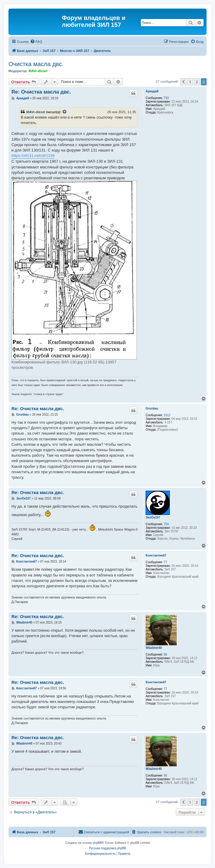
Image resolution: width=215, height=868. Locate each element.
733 (166, 98)
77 (165, 562)
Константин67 (156, 555)
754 (166, 524)
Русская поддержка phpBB (107, 848)
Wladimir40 (154, 648)
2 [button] (197, 82)
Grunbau (152, 408)
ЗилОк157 (153, 517)
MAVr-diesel (38, 71)
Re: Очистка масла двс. (41, 92)
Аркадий (152, 91)
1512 (167, 415)
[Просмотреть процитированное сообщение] (65, 112)
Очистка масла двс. (36, 64)
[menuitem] (36, 42)
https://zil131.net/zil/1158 (33, 156)
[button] (183, 82)
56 (165, 654)
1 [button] (190, 82)
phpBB (97, 843)
